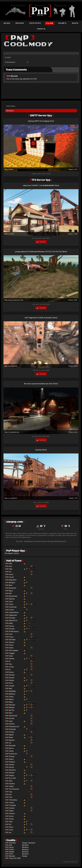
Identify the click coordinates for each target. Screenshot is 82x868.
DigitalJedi (13, 616)
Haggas (12, 654)
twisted (12, 809)
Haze (11, 657)
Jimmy (11, 668)
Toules (11, 803)
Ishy (10, 665)
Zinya (11, 828)
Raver (11, 738)
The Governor (14, 790)
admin (41, 29)
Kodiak (11, 681)
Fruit (11, 635)
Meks (11, 703)
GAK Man (12, 844)
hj (10, 662)
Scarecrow (13, 754)
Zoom (11, 831)
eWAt (11, 624)
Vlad (11, 822)
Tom (11, 798)
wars (75, 23)
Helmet (12, 659)
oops (11, 722)
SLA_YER (12, 779)
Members (10, 110)
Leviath (12, 687)
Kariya (11, 673)
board (20, 23)
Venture (12, 814)
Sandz (11, 752)
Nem (11, 714)
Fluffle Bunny (14, 632)
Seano (11, 760)
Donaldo (12, 619)
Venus (11, 817)
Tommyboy (13, 801)
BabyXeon (13, 581)
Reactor (12, 741)
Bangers (12, 583)
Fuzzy (11, 638)
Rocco (11, 749)
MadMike (12, 692)
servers (35, 23)
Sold (11, 782)
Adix (11, 570)
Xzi (10, 825)
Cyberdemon (14, 613)
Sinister (12, 773)
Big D (11, 591)
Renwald (12, 746)
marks (11, 697)
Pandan (12, 725)
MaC (11, 689)
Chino (11, 605)
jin (10, 670)
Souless (12, 784)
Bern (11, 586)
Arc (10, 572)
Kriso (11, 684)
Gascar (12, 643)
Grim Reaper (14, 651)
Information (11, 105)
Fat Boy (12, 629)
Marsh (11, 700)
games (62, 23)
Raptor (11, 735)
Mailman (12, 695)
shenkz (12, 765)
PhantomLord (14, 727)
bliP (10, 594)
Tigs (11, 793)
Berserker (13, 589)
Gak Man (12, 640)
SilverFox (12, 771)
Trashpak (12, 806)
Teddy (11, 787)
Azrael (11, 578)
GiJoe (11, 646)
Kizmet (12, 678)
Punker (12, 733)
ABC (11, 564)
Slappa (12, 776)
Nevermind (13, 716)
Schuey (12, 757)
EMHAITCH (13, 621)
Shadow (12, 763)
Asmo (11, 575)
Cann (11, 602)
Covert (11, 610)
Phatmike (12, 730)
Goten (11, 649)
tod (10, 795)
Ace (10, 567)
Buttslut (12, 600)
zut (10, 833)
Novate (12, 719)
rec (10, 744)
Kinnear (12, 676)
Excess (12, 627)
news (7, 23)
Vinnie (11, 820)
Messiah (14, 76)
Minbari (12, 708)
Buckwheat (13, 597)
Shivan (11, 768)
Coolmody (13, 608)
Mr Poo (12, 711)
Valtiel (11, 812)
